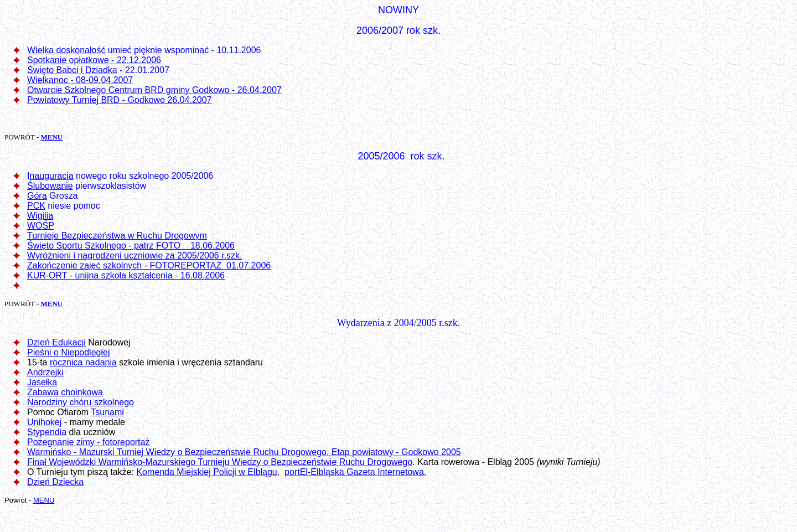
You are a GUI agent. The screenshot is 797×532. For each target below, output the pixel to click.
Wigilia (40, 216)
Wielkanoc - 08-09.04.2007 (80, 80)
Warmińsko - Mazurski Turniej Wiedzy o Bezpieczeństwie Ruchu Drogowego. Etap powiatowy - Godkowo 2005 (244, 452)
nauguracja (51, 176)
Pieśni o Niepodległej (68, 352)
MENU (51, 137)
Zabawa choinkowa (65, 392)
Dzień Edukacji (56, 342)
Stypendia (47, 432)
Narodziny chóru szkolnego (81, 402)
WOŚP (41, 226)
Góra (37, 196)
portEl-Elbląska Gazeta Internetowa (354, 472)
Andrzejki (45, 372)
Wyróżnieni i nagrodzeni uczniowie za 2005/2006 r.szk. (135, 255)
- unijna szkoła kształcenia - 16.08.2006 (146, 275)
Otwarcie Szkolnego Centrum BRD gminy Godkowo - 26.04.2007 (154, 90)
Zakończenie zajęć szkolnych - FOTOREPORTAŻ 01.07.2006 (149, 265)
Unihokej (44, 422)
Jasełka (42, 382)
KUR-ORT (47, 275)
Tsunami (107, 412)
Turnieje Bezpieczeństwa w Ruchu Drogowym (117, 236)
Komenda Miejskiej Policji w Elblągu (206, 472)
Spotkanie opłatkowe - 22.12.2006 (94, 60)
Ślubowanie (50, 186)
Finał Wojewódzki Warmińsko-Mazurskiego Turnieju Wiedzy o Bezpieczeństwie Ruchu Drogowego (220, 462)
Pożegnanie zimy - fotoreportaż (88, 442)
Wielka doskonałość (66, 50)
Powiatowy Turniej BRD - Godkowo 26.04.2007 (120, 100)
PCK (36, 206)
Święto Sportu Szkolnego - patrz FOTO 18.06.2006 (131, 246)
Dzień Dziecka (55, 482)
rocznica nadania (83, 362)
